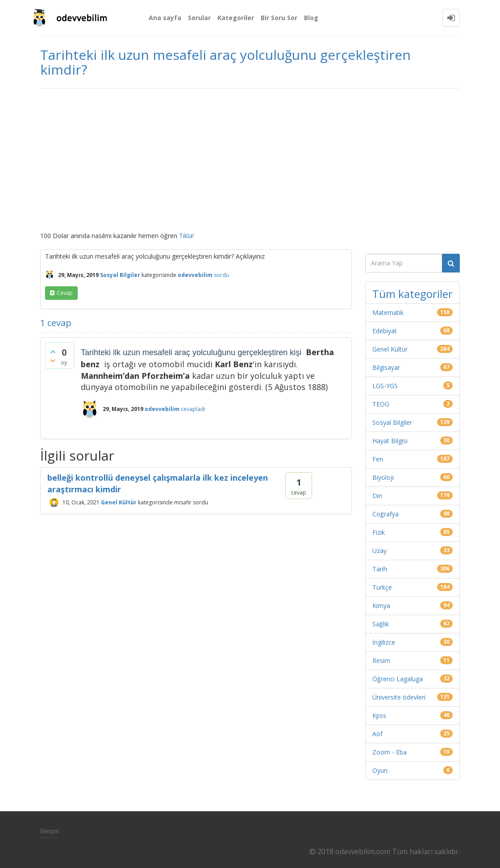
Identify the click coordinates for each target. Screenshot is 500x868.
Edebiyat (385, 331)
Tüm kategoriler (412, 294)
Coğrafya (385, 514)
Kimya (381, 606)
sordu (221, 275)
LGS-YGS (385, 386)
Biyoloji (383, 477)
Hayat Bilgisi (390, 441)
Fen (378, 459)
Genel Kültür (119, 502)
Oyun (380, 770)
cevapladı (193, 409)
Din (377, 496)
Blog (311, 18)
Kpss (379, 715)
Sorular (199, 18)
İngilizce (384, 642)
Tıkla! (186, 236)
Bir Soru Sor (279, 18)
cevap (65, 293)
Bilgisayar (386, 367)
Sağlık (381, 624)
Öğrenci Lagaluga (398, 679)
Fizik (379, 532)
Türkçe (382, 587)
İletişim (50, 831)
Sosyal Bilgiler (120, 275)
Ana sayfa (165, 18)
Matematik (388, 312)
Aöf (377, 734)
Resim (381, 660)
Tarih (380, 569)
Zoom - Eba (390, 752)
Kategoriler (236, 18)
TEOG (381, 404)
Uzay (379, 551)
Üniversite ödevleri (399, 697)
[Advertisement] (250, 160)
